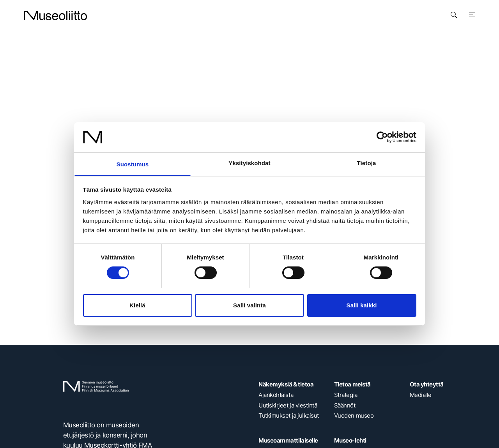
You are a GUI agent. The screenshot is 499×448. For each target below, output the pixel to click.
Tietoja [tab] (367, 163)
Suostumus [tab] (133, 164)
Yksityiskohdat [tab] (249, 163)
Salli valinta (249, 305)
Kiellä (137, 305)
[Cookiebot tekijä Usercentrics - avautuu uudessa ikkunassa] (382, 137)
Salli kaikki (362, 305)
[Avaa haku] (454, 15)
